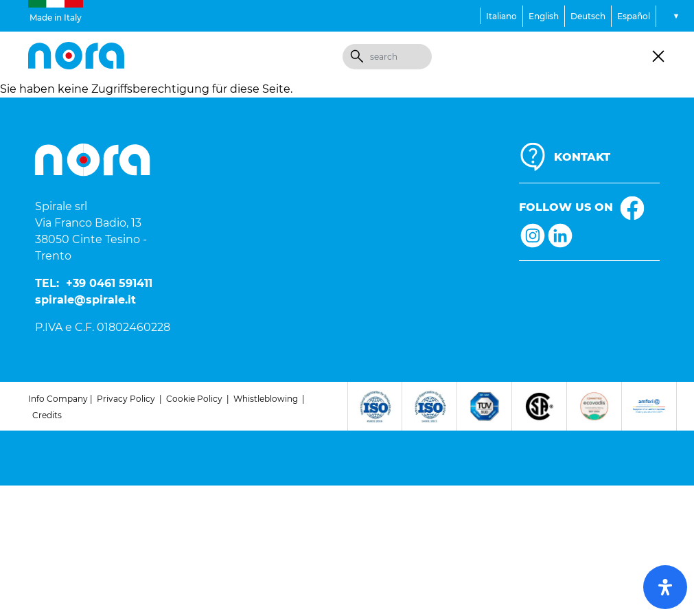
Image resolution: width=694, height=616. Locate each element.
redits (50, 415)
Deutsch (588, 16)
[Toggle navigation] (658, 56)
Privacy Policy (126, 399)
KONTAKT (582, 157)
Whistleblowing (266, 399)
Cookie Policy (194, 399)
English (544, 16)
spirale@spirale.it (85, 300)
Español (634, 16)
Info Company (58, 399)
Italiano (501, 16)
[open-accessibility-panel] (665, 587)
